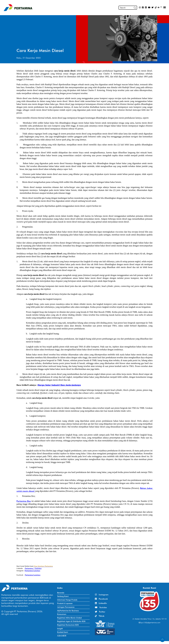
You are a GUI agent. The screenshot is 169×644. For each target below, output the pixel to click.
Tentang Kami (63, 596)
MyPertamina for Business (68, 611)
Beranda (61, 593)
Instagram (102, 595)
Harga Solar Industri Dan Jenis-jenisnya (59, 385)
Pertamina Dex (24, 501)
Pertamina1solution (32, 571)
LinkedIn (101, 603)
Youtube (101, 607)
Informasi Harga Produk (67, 600)
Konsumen (62, 614)
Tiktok (100, 616)
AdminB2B (62, 636)
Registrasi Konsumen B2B (68, 625)
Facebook (101, 599)
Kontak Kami (63, 632)
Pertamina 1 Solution (33, 568)
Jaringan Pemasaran (66, 607)
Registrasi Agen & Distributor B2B (71, 621)
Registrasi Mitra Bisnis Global (69, 618)
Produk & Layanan (65, 603)
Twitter (100, 612)
